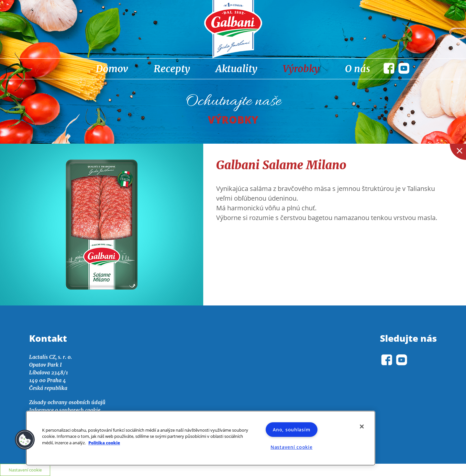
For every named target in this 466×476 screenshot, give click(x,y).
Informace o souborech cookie (65, 410)
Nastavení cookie (292, 447)
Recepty (172, 69)
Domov (112, 69)
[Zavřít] (362, 426)
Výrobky (301, 69)
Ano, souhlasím (291, 430)
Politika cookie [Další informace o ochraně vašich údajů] (104, 443)
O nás (358, 69)
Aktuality (236, 69)
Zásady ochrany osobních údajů (67, 402)
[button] (25, 440)
